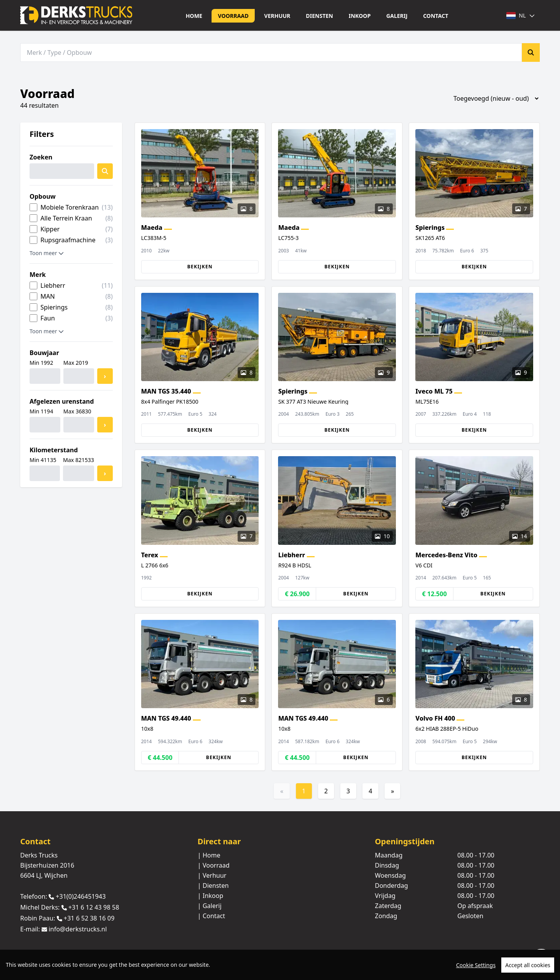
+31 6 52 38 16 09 (89, 918)
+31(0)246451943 (81, 896)
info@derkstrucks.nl (78, 929)
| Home (209, 855)
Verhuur (277, 16)
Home (194, 16)
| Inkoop (210, 896)
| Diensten (213, 885)
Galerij (397, 16)
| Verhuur (212, 875)
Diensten (320, 16)
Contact (436, 16)
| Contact (211, 916)
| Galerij (210, 906)
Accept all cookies (528, 965)
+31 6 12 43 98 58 (94, 907)
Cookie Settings (476, 965)
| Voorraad (213, 865)
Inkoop (360, 16)
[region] (280, 965)
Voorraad (233, 16)
